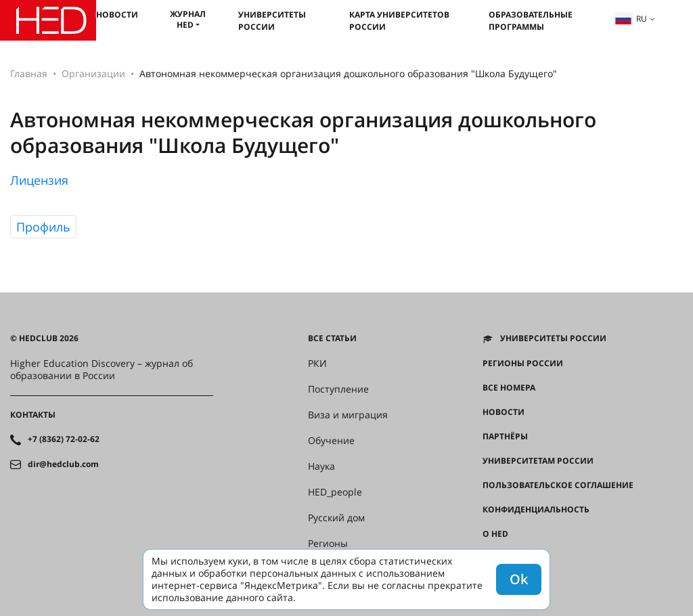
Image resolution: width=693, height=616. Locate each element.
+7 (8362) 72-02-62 (64, 439)
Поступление (338, 389)
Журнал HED (188, 19)
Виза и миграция (348, 415)
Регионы (328, 544)
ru (631, 19)
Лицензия (39, 180)
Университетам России (538, 461)
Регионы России (523, 364)
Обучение (331, 441)
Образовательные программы (531, 21)
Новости (117, 15)
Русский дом (336, 518)
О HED (495, 534)
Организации (93, 73)
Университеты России (272, 21)
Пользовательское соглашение (558, 485)
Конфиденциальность (536, 510)
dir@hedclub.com (63, 464)
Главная (29, 73)
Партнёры (505, 437)
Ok (519, 579)
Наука (321, 466)
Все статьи (332, 338)
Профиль (43, 227)
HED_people (335, 492)
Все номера (509, 388)
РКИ (317, 364)
